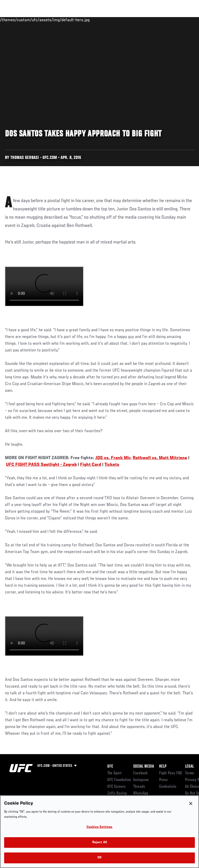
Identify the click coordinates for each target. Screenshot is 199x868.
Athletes (59, 20)
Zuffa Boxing (143, 22)
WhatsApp (141, 793)
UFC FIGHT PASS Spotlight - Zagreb (41, 465)
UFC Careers (116, 787)
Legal (189, 767)
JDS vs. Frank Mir (113, 458)
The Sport (114, 773)
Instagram (141, 780)
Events (14, 20)
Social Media (144, 767)
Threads (139, 787)
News (79, 20)
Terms (190, 773)
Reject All (99, 843)
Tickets (112, 465)
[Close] (191, 804)
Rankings (36, 20)
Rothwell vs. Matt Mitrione (160, 458)
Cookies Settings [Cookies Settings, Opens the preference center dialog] (99, 827)
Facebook (141, 773)
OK (99, 858)
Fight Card (91, 465)
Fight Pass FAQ (170, 773)
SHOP (168, 20)
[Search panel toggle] (182, 20)
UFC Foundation (119, 780)
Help (163, 767)
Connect (102, 20)
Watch (123, 20)
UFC (110, 767)
